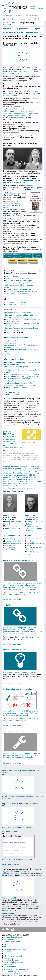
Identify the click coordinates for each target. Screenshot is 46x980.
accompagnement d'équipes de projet (20, 283)
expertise (21, 477)
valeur (6, 471)
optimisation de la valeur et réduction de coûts (20, 286)
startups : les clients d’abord (15, 650)
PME (29, 483)
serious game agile (13, 541)
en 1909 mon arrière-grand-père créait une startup (20, 771)
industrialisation (11, 548)
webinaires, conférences (13, 758)
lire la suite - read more (12, 600)
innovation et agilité (10, 865)
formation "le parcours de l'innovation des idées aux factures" (21, 316)
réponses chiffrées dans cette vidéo (16, 827)
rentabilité (26, 471)
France (18, 941)
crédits (24, 972)
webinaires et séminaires (15, 354)
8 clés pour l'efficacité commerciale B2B (19, 689)
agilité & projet (11, 539)
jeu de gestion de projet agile (16, 302)
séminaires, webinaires (35, 543)
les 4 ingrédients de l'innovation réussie (20, 381)
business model (15, 471)
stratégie (7, 467)
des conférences (12, 190)
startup (24, 483)
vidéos (16, 19)
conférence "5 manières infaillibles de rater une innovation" (21, 342)
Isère (13, 941)
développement (36, 471)
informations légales (11, 972)
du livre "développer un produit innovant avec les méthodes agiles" (14, 204)
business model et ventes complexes (18, 848)
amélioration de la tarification (17, 294)
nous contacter (29, 442)
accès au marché (10, 477)
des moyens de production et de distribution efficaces (21, 72)
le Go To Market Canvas (22, 592)
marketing (35, 467)
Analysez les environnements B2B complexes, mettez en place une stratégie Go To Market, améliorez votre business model (21, 713)
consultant (7, 481)
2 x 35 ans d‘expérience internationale (16, 873)
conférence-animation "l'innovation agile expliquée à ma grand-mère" (21, 346)
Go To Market (31, 477)
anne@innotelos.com (13, 522)
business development (12, 469)
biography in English (13, 528)
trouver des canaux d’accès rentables (19, 115)
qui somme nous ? (10, 947)
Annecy (11, 483)
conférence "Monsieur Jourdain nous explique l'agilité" (22, 351)
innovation (15, 467)
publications (18, 359)
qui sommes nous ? (13, 536)
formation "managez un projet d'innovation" (22, 313)
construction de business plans (17, 278)
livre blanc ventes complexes (16, 387)
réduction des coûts (13, 543)
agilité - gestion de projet (13, 962)
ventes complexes (10, 475)
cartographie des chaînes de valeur (19, 289)
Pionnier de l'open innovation (14, 209)
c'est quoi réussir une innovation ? (18, 379)
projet (26, 481)
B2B (31, 475)
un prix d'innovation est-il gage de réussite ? (22, 377)
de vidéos (23, 906)
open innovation (11, 276)
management (18, 481)
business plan (23, 475)
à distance (19, 188)
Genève (17, 483)
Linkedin (8, 524)
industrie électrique (13, 545)
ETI (33, 483)
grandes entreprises (11, 485)
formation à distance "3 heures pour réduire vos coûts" (22, 325)
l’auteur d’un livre (12, 906)
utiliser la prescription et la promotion (19, 111)
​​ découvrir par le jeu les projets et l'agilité (21, 32)
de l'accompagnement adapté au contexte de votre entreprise (22, 181)
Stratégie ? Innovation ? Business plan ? (9, 433)
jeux (6, 19)
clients (29, 536)
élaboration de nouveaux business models (21, 292)
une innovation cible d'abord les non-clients (22, 374)
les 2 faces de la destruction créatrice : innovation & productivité (23, 797)
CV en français (11, 526)
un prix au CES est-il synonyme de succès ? (20, 804)
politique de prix (23, 473)
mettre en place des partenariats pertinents (21, 113)
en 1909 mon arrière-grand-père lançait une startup (22, 371)
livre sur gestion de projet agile (33, 549)
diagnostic (7, 479)
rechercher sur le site (12, 974)
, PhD (9, 898)
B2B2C (35, 475)
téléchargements (10, 969)
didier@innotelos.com (35, 522)
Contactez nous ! (10, 437)
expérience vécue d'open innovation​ (19, 383)
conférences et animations (17, 338)
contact (27, 19)
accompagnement (20, 479)
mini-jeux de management (16, 304)
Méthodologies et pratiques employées (18, 754)
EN (35, 19)
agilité (32, 481)
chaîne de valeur (10, 473)
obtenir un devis (13, 393)
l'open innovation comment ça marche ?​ (21, 385)
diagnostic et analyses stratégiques (19, 281)
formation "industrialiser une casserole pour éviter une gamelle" (21, 329)
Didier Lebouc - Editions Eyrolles (16, 367)
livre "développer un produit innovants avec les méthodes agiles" (22, 363)
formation (32, 16)
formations (29, 758)
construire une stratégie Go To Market (19, 560)
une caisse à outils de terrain (15, 731)
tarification (34, 473)
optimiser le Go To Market (14, 109)
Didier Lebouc (10, 440)
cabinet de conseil (19, 489)
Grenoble (38, 481)
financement (25, 467)
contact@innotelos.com (13, 448)
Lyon (5, 483)
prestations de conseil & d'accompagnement (21, 756)
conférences (31, 541)
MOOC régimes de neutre (33, 553)
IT (39, 19)
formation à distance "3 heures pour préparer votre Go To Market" (22, 320)
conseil (20, 16)
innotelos (8, 16)
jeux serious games (35, 188)
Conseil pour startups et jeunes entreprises (20, 672)
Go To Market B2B (10, 605)
